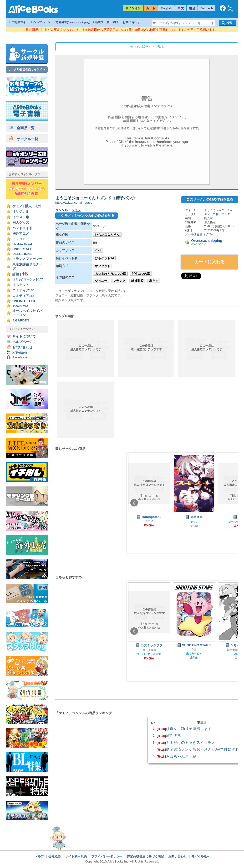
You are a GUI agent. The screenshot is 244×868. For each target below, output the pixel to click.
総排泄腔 (137, 281)
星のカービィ (194, 653)
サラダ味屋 (149, 650)
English (166, 8)
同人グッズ (21, 223)
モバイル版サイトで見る (147, 47)
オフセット (103, 266)
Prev (134, 503)
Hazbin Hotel (22, 244)
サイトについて (24, 336)
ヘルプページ (42, 22)
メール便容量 (194, 234)
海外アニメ (21, 234)
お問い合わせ (131, 22)
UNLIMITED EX (24, 301)
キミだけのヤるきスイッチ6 (190, 742)
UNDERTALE (22, 249)
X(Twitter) (20, 353)
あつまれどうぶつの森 (110, 274)
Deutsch (207, 8)
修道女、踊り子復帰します (189, 728)
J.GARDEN (21, 320)
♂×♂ (98, 250)
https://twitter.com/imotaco (74, 203)
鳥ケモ (154, 281)
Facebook (20, 357)
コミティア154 (23, 296)
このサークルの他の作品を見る (210, 199)
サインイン (133, 8)
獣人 (28, 206)
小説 (25, 274)
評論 (16, 274)
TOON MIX (20, 306)
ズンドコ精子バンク (217, 214)
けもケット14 (104, 258)
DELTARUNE (22, 254)
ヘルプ (39, 856)
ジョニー (101, 281)
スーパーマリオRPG (149, 654)
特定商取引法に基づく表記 (145, 856)
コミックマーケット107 (28, 279)
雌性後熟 (173, 735)
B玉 (194, 649)
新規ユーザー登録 (107, 22)
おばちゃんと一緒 (181, 756)
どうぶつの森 (141, 274)
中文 (181, 8)
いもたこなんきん (107, 235)
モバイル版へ (201, 856)
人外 (38, 206)
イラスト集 (21, 217)
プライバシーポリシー (107, 856)
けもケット (21, 285)
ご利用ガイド (20, 22)
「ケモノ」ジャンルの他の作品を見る (86, 216)
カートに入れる (210, 262)
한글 (192, 8)
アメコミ (19, 239)
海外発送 (73, 22)
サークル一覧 (24, 139)
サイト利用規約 (76, 856)
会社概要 (55, 856)
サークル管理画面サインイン (27, 69)
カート (151, 8)
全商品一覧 (22, 128)
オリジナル (21, 212)
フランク (119, 281)
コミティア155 (23, 290)
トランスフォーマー (27, 259)
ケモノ (17, 206)
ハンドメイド (22, 228)
